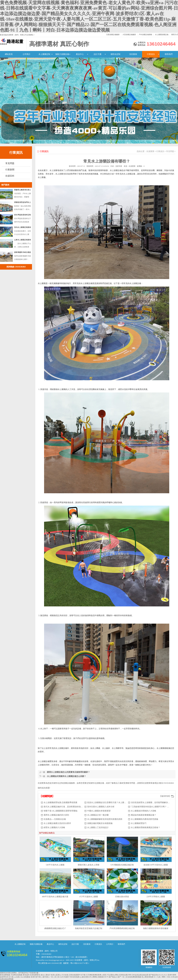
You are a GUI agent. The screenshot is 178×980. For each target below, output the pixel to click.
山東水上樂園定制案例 (23, 240)
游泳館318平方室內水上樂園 (156, 865)
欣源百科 (10, 176)
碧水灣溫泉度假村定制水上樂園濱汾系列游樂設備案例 (23, 215)
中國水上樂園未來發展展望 (99, 811)
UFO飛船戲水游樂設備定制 (122, 865)
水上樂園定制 (44, 54)
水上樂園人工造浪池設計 (98, 827)
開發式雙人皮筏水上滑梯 (89, 865)
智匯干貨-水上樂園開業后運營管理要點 (61, 811)
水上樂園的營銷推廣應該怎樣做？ (145, 827)
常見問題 (10, 163)
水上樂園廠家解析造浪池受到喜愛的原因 (105, 819)
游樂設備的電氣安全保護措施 (100, 823)
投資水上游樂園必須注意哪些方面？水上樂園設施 (107, 803)
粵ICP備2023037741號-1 (80, 963)
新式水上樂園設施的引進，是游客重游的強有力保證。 (63, 807)
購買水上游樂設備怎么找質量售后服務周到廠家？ (68, 772)
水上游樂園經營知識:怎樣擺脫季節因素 (60, 803)
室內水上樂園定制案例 (23, 227)
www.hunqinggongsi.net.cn (54, 960)
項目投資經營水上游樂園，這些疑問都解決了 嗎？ (151, 803)
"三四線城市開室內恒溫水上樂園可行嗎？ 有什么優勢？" (151, 807)
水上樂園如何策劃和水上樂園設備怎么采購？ (66, 776)
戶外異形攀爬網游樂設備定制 (122, 928)
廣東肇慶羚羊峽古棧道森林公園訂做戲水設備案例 (23, 253)
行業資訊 (151, 54)
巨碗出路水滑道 (122, 897)
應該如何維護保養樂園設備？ (144, 815)
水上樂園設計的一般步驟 (98, 815)
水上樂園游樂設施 (162, 35)
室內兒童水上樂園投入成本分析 (101, 807)
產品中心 (80, 54)
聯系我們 (169, 54)
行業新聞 (10, 170)
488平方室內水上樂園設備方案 (55, 897)
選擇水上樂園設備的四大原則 (56, 815)
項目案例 (133, 54)
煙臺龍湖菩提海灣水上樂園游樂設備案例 (23, 203)
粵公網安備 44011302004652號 (50, 963)
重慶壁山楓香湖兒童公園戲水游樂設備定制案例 (23, 190)
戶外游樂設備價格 (145, 35)
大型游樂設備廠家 (129, 35)
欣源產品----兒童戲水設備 (55, 819)
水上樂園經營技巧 (139, 823)
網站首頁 (9, 54)
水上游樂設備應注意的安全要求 (57, 823)
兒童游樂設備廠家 (113, 35)
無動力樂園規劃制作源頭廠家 (156, 928)
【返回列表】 (165, 796)
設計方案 (98, 54)
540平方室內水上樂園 (55, 865)
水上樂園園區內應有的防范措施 (144, 819)
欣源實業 (150, 151)
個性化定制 (115, 54)
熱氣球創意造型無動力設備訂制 (89, 928)
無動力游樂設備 (62, 54)
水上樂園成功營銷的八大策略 (144, 811)
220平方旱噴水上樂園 (156, 897)
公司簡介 (27, 54)
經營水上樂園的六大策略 (54, 827)
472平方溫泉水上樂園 (89, 897)
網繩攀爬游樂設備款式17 (55, 928)
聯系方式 (175, 35)
